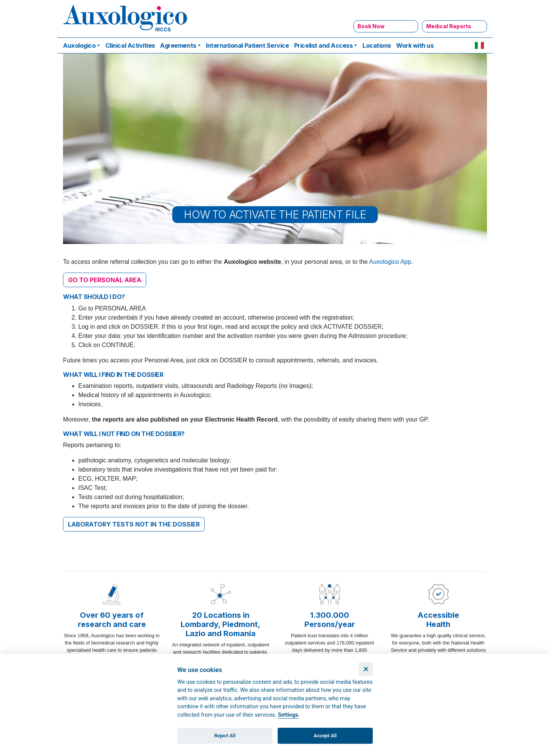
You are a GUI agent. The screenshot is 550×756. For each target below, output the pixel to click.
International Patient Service (247, 45)
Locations (377, 45)
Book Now (371, 26)
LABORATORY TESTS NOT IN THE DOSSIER (134, 524)
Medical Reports (449, 26)
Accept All (325, 736)
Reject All (225, 736)
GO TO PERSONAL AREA (105, 280)
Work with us (415, 45)
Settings (288, 715)
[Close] (366, 669)
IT (479, 45)
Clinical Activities (130, 45)
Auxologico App (390, 262)
